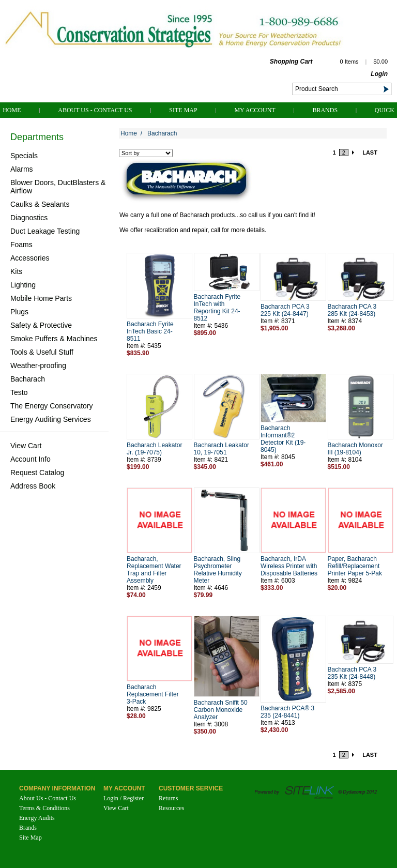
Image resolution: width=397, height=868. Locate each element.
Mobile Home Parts (41, 298)
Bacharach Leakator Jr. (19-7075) (154, 449)
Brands (325, 110)
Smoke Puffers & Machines (54, 339)
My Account (255, 110)
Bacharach (28, 379)
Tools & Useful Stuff (42, 352)
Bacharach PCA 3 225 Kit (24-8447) (285, 310)
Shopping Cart (291, 62)
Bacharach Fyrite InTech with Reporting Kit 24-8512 (217, 308)
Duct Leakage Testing (45, 231)
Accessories (30, 258)
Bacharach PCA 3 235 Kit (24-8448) (352, 673)
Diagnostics (29, 218)
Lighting (23, 285)
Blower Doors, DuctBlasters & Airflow (58, 187)
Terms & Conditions (44, 808)
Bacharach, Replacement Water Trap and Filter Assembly (154, 570)
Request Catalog (37, 473)
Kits (16, 271)
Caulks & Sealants (40, 204)
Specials (24, 156)
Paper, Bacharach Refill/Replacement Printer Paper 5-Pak (355, 566)
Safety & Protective (41, 325)
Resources (171, 808)
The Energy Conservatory (52, 406)
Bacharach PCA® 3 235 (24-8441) (287, 712)
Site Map (183, 110)
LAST (370, 153)
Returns (168, 798)
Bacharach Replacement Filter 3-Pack (153, 694)
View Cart (26, 446)
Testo (19, 392)
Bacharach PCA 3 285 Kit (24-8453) (352, 310)
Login (379, 74)
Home (12, 110)
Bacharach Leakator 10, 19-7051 (222, 449)
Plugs (19, 312)
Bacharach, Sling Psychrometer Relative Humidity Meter (218, 570)
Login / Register (124, 798)
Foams (21, 245)
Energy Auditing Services (51, 419)
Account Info (30, 459)
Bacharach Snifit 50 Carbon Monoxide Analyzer (221, 710)
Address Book (33, 486)
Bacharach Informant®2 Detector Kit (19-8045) (283, 439)
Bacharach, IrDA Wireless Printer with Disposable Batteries (289, 566)
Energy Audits (37, 818)
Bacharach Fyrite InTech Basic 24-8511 (150, 331)
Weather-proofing (38, 366)
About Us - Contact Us (95, 110)
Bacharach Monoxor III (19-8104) (355, 449)
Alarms (22, 169)
